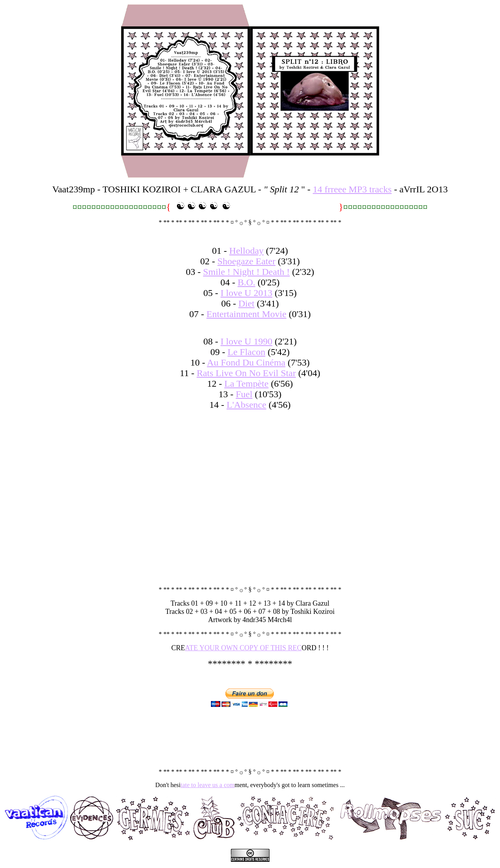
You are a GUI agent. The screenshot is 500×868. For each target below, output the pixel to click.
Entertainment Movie (247, 314)
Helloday (246, 251)
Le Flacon (247, 352)
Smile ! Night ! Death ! (246, 272)
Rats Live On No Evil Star (246, 373)
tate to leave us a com (207, 785)
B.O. (246, 282)
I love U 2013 (247, 293)
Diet (246, 303)
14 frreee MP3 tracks (352, 189)
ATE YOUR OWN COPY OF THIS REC (243, 648)
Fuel (244, 394)
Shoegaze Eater (247, 261)
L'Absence (246, 405)
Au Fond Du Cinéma (246, 362)
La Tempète (246, 384)
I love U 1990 (247, 341)
